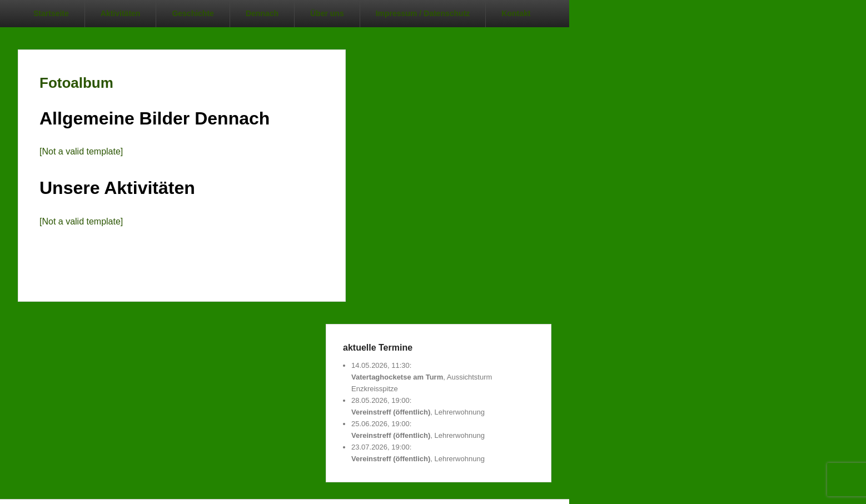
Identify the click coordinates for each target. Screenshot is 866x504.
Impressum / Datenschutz (423, 13)
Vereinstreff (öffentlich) (391, 412)
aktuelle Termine (378, 348)
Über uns (327, 13)
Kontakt (516, 13)
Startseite (51, 13)
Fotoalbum (76, 83)
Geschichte (193, 13)
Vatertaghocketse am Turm (397, 377)
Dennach (262, 13)
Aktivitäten (121, 13)
